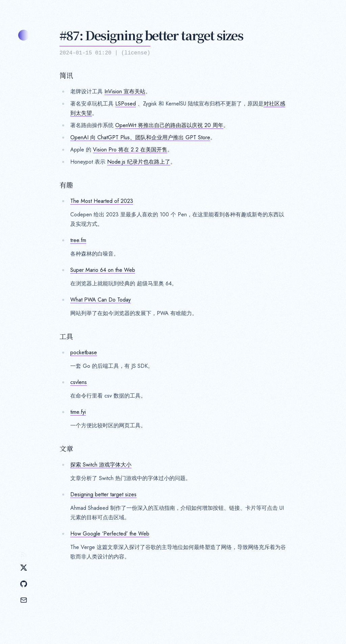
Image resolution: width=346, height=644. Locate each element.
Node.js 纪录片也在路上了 (139, 162)
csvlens (79, 382)
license (136, 53)
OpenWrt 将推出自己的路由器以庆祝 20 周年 (169, 125)
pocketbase (84, 352)
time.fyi (78, 412)
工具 (66, 336)
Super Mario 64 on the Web (103, 270)
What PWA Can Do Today (101, 300)
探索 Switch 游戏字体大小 (101, 465)
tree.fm (78, 240)
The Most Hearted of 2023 (102, 201)
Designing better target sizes (103, 494)
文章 (66, 449)
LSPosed (126, 104)
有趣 (66, 185)
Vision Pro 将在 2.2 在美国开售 (130, 150)
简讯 (66, 75)
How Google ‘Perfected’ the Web (110, 534)
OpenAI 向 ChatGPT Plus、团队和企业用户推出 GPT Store (140, 137)
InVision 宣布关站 (125, 91)
